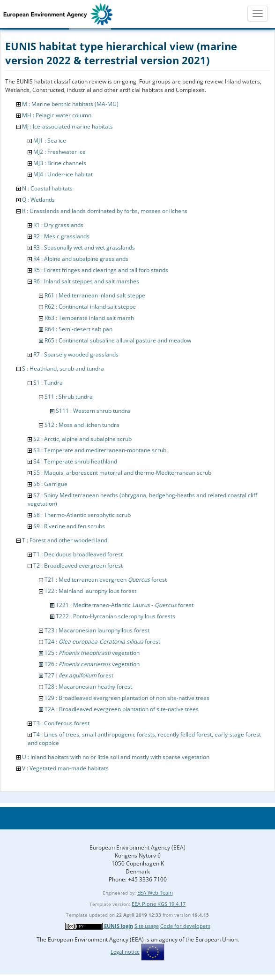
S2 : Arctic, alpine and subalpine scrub (82, 439)
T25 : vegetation (92, 653)
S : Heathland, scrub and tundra (63, 368)
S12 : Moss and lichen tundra (82, 425)
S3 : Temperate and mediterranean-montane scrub (100, 450)
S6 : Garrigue (50, 484)
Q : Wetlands (38, 200)
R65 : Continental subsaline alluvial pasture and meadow (118, 340)
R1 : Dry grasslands (58, 225)
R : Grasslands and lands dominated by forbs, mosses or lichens (105, 211)
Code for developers (185, 926)
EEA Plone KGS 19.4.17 (159, 904)
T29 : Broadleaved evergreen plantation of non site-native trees (127, 698)
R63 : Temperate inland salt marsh (89, 318)
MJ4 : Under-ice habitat (63, 174)
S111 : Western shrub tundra (93, 411)
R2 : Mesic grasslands (61, 236)
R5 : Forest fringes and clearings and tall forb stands (101, 270)
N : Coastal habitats (47, 188)
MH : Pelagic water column (57, 115)
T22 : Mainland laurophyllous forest (90, 591)
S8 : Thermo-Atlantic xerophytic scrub (82, 515)
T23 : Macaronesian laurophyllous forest (97, 630)
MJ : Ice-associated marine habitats (67, 126)
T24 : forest (102, 642)
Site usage (147, 926)
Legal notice (125, 952)
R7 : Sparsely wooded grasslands (76, 354)
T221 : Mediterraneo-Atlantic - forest (125, 605)
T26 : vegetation (92, 664)
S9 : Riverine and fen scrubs (69, 526)
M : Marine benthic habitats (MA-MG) (70, 104)
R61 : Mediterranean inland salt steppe (95, 295)
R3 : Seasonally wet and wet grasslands (84, 247)
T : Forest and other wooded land (65, 540)
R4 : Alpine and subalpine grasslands (81, 259)
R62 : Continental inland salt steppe (90, 307)
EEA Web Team (155, 893)
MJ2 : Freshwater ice (59, 152)
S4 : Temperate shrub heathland (75, 461)
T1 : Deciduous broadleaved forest (78, 554)
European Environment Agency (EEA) (137, 847)
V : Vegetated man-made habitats (65, 768)
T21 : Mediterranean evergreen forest (106, 580)
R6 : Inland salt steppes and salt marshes (86, 281)
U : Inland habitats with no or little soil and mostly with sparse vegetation (116, 757)
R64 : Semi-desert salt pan (78, 329)
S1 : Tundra (48, 383)
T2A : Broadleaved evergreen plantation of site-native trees (122, 709)
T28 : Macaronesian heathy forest (88, 687)
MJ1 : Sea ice (50, 141)
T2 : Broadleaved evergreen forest (78, 566)
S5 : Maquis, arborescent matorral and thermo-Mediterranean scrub (122, 473)
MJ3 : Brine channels (60, 163)
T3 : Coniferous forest (61, 723)
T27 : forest (79, 675)
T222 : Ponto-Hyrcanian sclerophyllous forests (115, 616)
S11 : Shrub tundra (69, 397)
